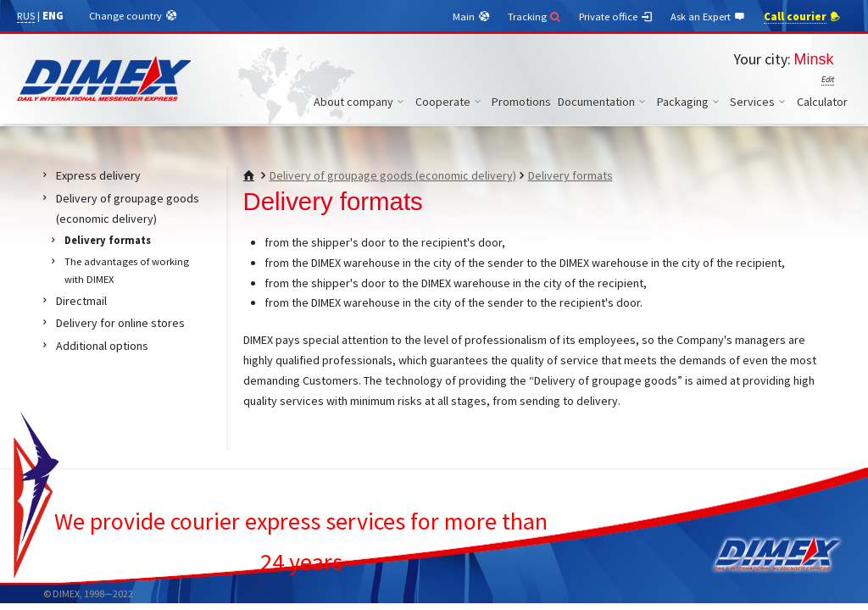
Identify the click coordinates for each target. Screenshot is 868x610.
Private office (616, 17)
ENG (53, 16)
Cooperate (451, 102)
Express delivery (98, 175)
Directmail (81, 301)
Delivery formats (570, 175)
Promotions (521, 102)
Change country (134, 16)
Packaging (690, 102)
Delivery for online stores (120, 323)
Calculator (822, 102)
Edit (828, 79)
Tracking (535, 17)
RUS (26, 16)
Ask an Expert (709, 17)
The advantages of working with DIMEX (127, 270)
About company (361, 102)
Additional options (102, 346)
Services (760, 102)
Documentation (604, 102)
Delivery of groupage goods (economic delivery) (393, 175)
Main (472, 17)
